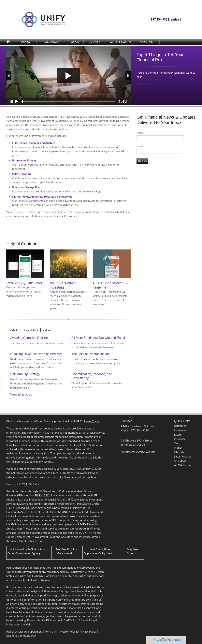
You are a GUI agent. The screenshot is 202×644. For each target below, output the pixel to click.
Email (140, 146)
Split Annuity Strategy (25, 374)
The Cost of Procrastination (91, 354)
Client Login (120, 42)
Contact (148, 42)
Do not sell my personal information (74, 477)
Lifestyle (179, 452)
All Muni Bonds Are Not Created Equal (98, 338)
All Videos (180, 461)
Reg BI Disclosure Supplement (24, 631)
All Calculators (183, 465)
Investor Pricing (68, 631)
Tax (176, 443)
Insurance (180, 439)
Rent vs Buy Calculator (24, 283)
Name (140, 133)
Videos (47, 330)
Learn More (143, 84)
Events (94, 42)
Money (178, 448)
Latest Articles (183, 456)
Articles (15, 330)
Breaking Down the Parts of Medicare (36, 354)
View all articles (21, 394)
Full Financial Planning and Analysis (34, 143)
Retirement (181, 426)
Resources (50, 42)
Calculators (31, 330)
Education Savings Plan (26, 187)
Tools (74, 42)
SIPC (47, 495)
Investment (181, 430)
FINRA (39, 495)
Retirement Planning (25, 160)
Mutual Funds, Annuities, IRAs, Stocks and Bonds (42, 196)
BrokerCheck (91, 421)
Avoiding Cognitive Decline (29, 338)
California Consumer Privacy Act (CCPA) (35, 473)
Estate (178, 434)
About (27, 42)
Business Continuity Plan (21, 636)
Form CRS (51, 631)
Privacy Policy (88, 631)
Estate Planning (22, 174)
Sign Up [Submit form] (142, 161)
